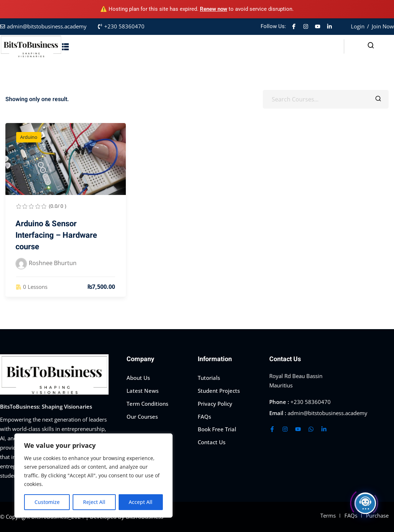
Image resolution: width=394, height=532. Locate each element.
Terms (328, 515)
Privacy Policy (215, 404)
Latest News (143, 391)
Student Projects (219, 391)
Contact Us (212, 442)
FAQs (204, 417)
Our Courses (142, 417)
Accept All (141, 502)
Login (358, 26)
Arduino (29, 137)
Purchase (377, 515)
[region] (93, 476)
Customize (47, 502)
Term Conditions (147, 404)
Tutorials (209, 378)
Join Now (383, 26)
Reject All (94, 502)
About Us (138, 378)
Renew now (214, 9)
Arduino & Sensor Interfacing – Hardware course (56, 235)
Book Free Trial (217, 429)
